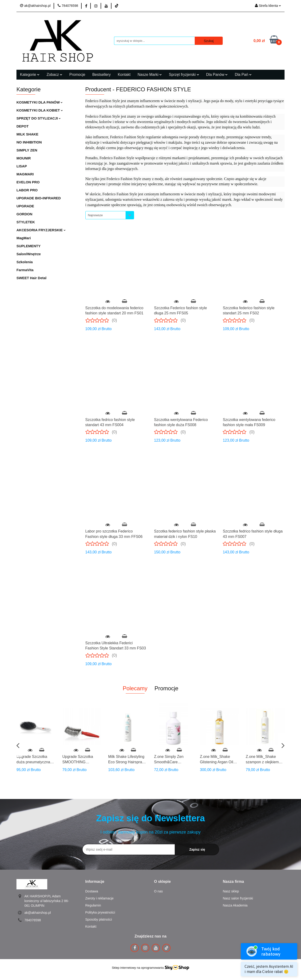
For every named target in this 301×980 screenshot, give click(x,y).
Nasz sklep (231, 891)
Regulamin (93, 905)
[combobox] (110, 215)
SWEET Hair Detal (32, 278)
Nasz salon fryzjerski (238, 898)
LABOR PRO (27, 190)
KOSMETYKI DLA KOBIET (40, 110)
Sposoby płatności (99, 919)
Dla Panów (217, 75)
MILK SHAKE (27, 134)
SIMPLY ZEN (27, 150)
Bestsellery (101, 75)
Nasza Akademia (235, 905)
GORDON (24, 214)
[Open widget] (269, 960)
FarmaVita (25, 270)
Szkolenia (25, 262)
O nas (158, 891)
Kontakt (124, 75)
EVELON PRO (28, 182)
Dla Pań (243, 75)
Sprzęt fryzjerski (184, 75)
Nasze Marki (150, 75)
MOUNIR (24, 158)
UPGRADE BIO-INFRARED (39, 198)
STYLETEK (26, 222)
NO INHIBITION (29, 142)
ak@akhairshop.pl (38, 913)
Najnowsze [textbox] (95, 215)
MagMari (24, 238)
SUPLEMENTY (29, 246)
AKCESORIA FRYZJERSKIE (41, 230)
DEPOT (23, 126)
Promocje (77, 75)
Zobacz (54, 75)
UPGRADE (25, 206)
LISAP (22, 166)
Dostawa (92, 891)
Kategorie (30, 75)
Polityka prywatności (100, 912)
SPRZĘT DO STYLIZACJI (39, 118)
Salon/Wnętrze (29, 254)
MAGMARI (25, 174)
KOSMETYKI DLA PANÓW (40, 102)
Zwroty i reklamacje (100, 898)
